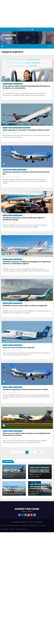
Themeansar (39, 522)
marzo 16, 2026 (8, 308)
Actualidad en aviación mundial (12, 525)
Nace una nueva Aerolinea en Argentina (19, 348)
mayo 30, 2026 (9, 493)
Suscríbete (12, 529)
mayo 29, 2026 (35, 491)
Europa (20, 468)
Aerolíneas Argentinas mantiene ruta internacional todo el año (26, 173)
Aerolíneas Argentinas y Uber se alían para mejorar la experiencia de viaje (24, 219)
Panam (46, 484)
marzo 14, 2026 (8, 350)
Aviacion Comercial (18, 84)
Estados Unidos (26, 128)
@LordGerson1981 (19, 91)
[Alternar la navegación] (52, 46)
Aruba (10, 170)
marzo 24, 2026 (8, 91)
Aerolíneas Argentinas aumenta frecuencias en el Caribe (25, 389)
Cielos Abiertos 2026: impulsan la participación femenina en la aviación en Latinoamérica (26, 87)
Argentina (5, 84)
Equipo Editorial (25, 525)
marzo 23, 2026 (8, 133)
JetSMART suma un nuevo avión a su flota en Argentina (25, 306)
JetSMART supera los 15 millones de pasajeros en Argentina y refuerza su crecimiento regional (27, 263)
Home (2, 525)
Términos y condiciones (21, 529)
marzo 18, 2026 (8, 267)
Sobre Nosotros (5, 529)
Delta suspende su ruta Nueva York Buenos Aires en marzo (26, 130)
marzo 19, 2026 (8, 223)
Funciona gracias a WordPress (19, 522)
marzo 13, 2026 (8, 438)
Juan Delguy (18, 133)
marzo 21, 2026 (8, 177)
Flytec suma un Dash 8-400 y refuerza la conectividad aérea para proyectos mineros (26, 434)
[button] (49, 46)
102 (39, 452)
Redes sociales (42, 525)
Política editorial (34, 525)
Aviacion (10, 84)
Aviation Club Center (27, 509)
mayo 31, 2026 (9, 474)
